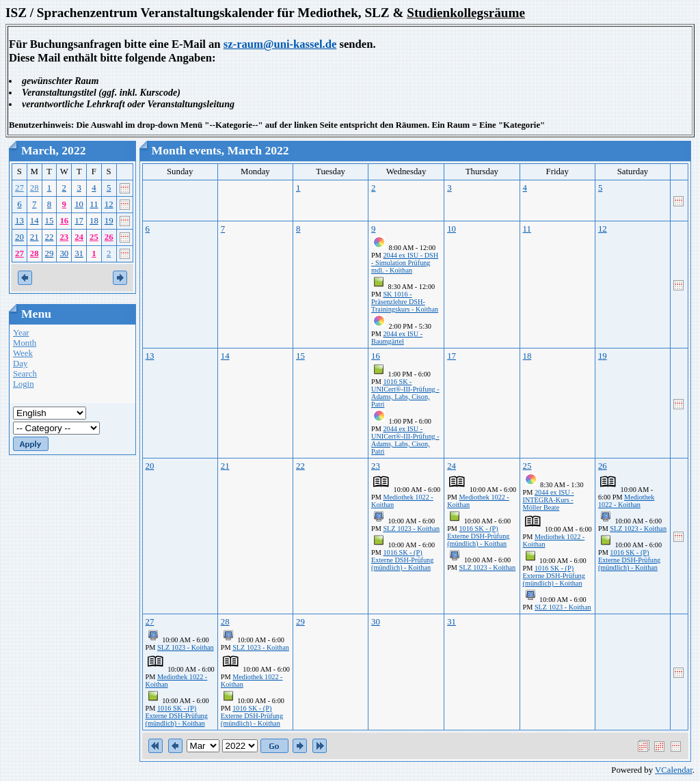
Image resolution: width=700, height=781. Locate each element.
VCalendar (674, 770)
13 (19, 221)
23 (64, 237)
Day (20, 364)
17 (79, 221)
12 (109, 204)
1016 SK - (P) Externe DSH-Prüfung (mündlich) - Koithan (402, 560)
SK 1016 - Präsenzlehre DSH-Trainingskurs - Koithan (405, 302)
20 (19, 237)
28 (35, 188)
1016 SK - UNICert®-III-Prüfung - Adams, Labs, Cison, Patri (405, 393)
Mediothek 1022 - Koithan (626, 501)
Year (21, 333)
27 (19, 188)
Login (24, 384)
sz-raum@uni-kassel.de (280, 44)
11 (94, 204)
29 (50, 254)
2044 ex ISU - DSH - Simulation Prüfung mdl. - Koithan (405, 263)
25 (94, 237)
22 (50, 237)
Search (25, 374)
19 (109, 221)
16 (64, 221)
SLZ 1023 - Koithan (411, 529)
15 (50, 221)
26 (109, 237)
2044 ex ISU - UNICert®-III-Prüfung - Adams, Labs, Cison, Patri (405, 440)
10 (79, 204)
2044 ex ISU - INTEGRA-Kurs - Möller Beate (549, 500)
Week (23, 353)
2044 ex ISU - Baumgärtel (397, 338)
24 (79, 237)
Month (25, 343)
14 (35, 221)
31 (79, 254)
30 (64, 254)
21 (35, 237)
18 (94, 221)
